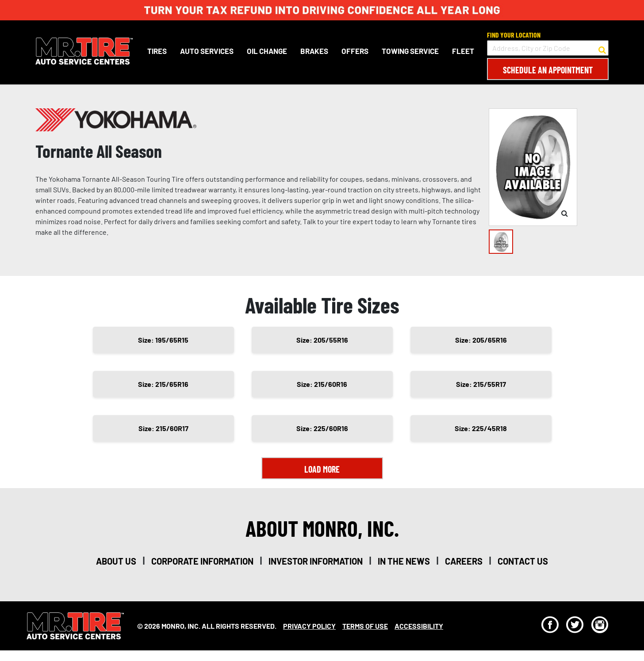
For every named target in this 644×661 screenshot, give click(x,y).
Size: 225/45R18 (481, 428)
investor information (316, 561)
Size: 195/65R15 (163, 340)
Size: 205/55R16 (322, 340)
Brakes (314, 51)
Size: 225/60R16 (322, 428)
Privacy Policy (309, 626)
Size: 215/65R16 (163, 384)
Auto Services (207, 51)
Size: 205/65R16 (481, 340)
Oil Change (267, 51)
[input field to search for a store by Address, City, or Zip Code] (548, 48)
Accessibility (419, 626)
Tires (157, 51)
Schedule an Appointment (548, 70)
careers (464, 561)
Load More (322, 469)
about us (116, 561)
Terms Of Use (365, 626)
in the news (404, 561)
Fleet (463, 51)
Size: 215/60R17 (163, 428)
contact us (523, 561)
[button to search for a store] (602, 48)
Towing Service (410, 51)
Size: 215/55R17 (481, 384)
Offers (355, 51)
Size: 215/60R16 (322, 384)
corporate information (202, 561)
